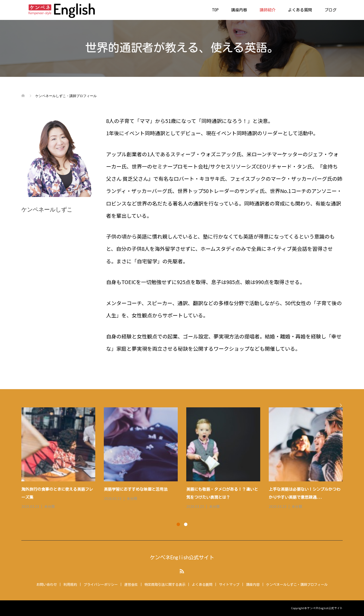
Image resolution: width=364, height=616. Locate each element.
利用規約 (70, 584)
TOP (215, 10)
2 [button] (186, 524)
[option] (186, 459)
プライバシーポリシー (101, 584)
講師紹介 (268, 10)
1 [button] (178, 524)
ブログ (330, 10)
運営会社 (131, 584)
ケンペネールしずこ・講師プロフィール (297, 584)
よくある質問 (300, 10)
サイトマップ (229, 584)
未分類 (49, 506)
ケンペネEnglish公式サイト (182, 557)
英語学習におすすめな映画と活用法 (136, 489)
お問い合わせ (47, 584)
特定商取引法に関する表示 (165, 584)
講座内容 (239, 10)
